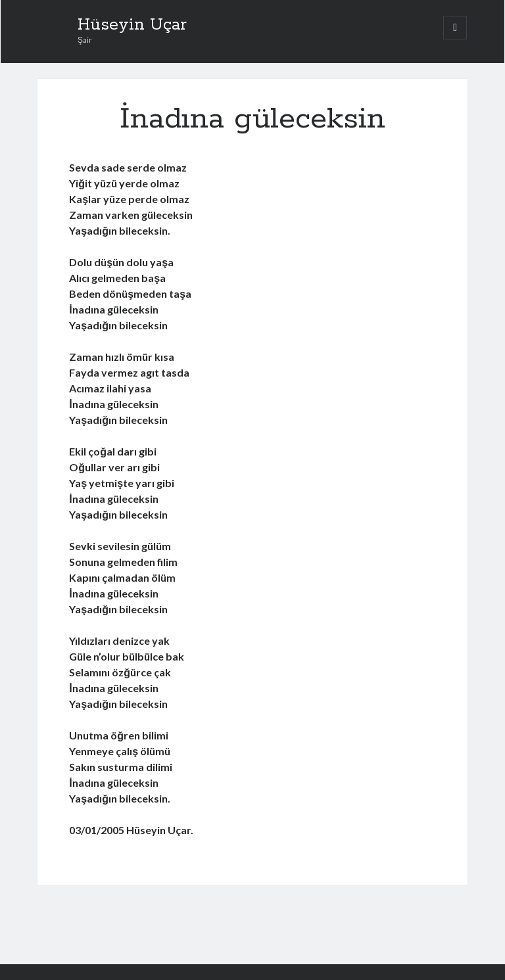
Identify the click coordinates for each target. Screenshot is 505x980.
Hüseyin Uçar (132, 25)
